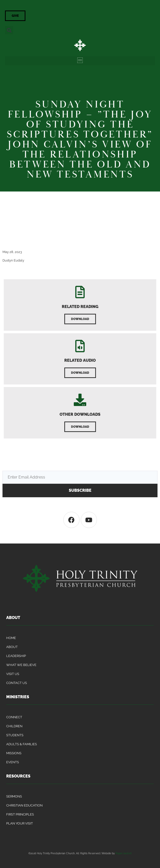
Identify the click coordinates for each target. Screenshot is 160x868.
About (12, 647)
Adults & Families (22, 744)
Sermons (14, 796)
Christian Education (24, 805)
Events (13, 762)
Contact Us (17, 683)
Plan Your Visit (20, 823)
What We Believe (21, 665)
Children (14, 726)
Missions (14, 753)
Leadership (16, 656)
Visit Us (13, 674)
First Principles (20, 814)
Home (11, 638)
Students (15, 735)
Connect (14, 717)
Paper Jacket (124, 853)
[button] (9, 30)
